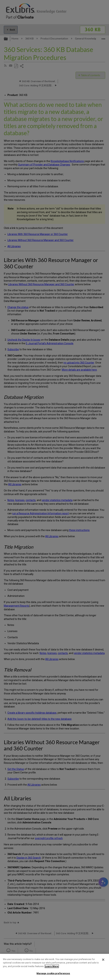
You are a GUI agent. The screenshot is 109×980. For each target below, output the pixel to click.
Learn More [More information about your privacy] (52, 966)
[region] (54, 967)
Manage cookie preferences (53, 973)
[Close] (103, 960)
